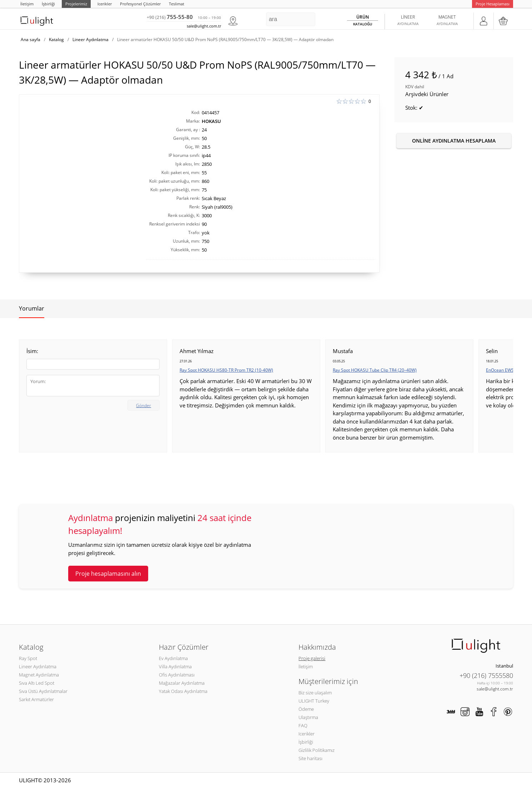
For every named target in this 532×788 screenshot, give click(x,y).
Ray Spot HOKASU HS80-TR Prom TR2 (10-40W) (226, 370)
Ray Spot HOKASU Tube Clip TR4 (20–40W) (375, 370)
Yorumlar (32, 308)
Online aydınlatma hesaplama (454, 141)
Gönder (144, 405)
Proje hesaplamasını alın (108, 574)
